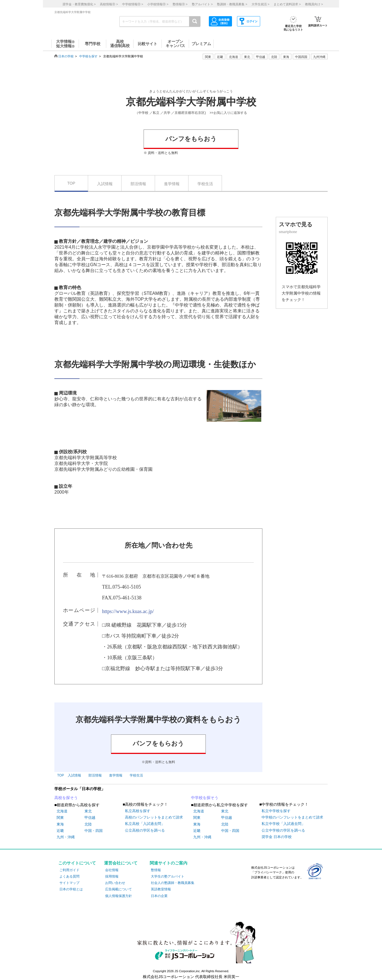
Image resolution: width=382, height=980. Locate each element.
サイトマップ (69, 883)
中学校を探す (88, 56)
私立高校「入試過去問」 (145, 824)
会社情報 (112, 870)
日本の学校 (66, 56)
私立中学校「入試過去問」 (283, 824)
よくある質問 (69, 876)
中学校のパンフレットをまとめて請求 (292, 817)
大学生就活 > (260, 4)
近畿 (60, 831)
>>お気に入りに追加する (228, 113)
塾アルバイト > (202, 4)
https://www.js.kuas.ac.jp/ (128, 611)
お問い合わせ (115, 883)
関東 (60, 818)
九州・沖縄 (66, 837)
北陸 (88, 824)
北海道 (234, 57)
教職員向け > (314, 4)
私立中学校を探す (276, 811)
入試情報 (105, 184)
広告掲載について (119, 889)
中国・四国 (94, 831)
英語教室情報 (161, 889)
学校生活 (205, 184)
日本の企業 (159, 896)
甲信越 (90, 818)
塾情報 (156, 870)
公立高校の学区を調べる (145, 830)
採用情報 (112, 876)
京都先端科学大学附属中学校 (191, 102)
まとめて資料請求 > (287, 4)
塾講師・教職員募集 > (232, 4)
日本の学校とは (71, 889)
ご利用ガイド (69, 870)
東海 (60, 824)
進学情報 (172, 184)
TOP (71, 183)
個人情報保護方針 (119, 896)
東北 (88, 811)
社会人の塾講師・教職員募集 (173, 883)
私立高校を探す (138, 811)
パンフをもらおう (191, 139)
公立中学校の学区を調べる (283, 830)
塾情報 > (180, 4)
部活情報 (138, 184)
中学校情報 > (133, 4)
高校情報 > (109, 4)
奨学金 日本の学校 (277, 837)
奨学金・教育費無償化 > (79, 4)
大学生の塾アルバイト (168, 876)
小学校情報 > (158, 4)
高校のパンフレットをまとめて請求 (154, 817)
